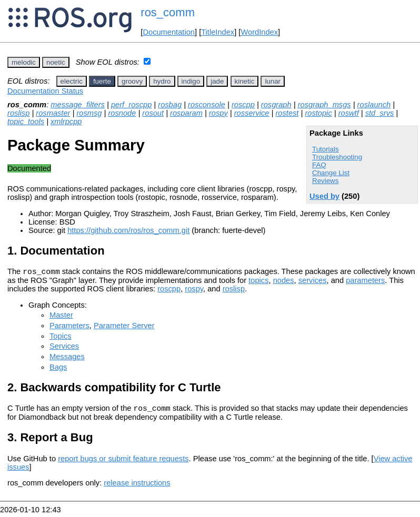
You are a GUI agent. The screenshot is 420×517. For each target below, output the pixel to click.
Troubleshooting (337, 157)
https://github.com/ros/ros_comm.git (128, 230)
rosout (153, 113)
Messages (67, 358)
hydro (162, 81)
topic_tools (26, 121)
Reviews (325, 181)
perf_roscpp (131, 105)
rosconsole (207, 105)
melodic (24, 62)
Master (61, 317)
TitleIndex (218, 32)
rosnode (122, 113)
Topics (61, 338)
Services (64, 348)
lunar (273, 81)
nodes (284, 282)
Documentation (169, 32)
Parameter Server (124, 327)
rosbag (170, 105)
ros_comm (168, 12)
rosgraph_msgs (324, 105)
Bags (58, 369)
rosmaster (53, 113)
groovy (132, 81)
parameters (365, 282)
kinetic (245, 81)
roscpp (243, 105)
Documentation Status (45, 91)
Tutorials (326, 149)
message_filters (78, 105)
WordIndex (259, 32)
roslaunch (374, 105)
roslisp (18, 113)
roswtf (349, 113)
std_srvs (380, 113)
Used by (324, 196)
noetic (56, 62)
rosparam (186, 113)
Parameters (69, 327)
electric (72, 81)
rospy (218, 113)
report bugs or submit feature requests (123, 462)
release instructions (137, 486)
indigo (191, 81)
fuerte (102, 81)
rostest (287, 113)
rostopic (318, 113)
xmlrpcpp (66, 121)
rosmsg (89, 113)
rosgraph (276, 105)
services (313, 282)
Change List (331, 173)
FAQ (319, 165)
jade (217, 81)
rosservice (252, 113)
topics (258, 282)
